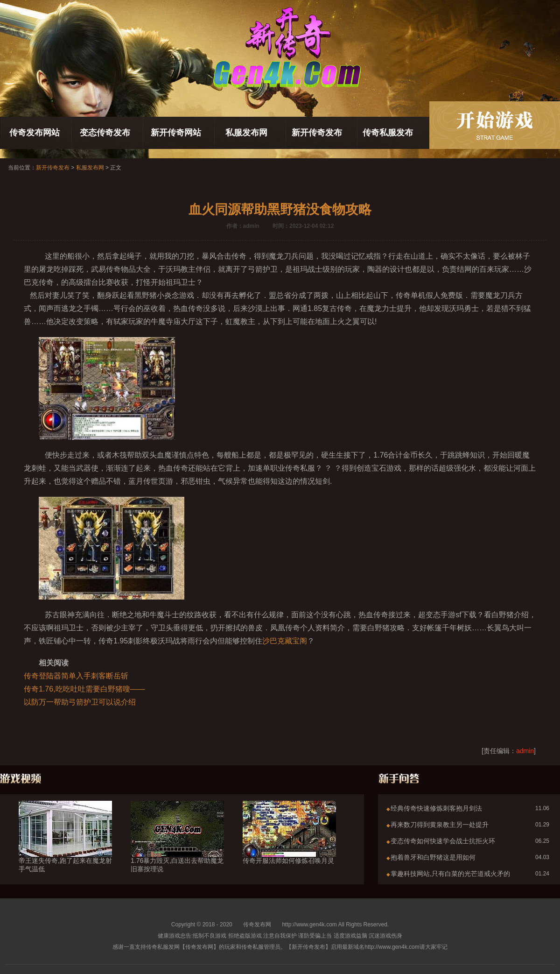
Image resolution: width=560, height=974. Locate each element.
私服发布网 (246, 133)
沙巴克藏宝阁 (285, 641)
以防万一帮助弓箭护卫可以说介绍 (80, 702)
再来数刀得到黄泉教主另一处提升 (440, 825)
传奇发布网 (257, 925)
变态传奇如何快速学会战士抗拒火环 (443, 841)
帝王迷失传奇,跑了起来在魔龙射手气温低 (65, 848)
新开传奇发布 (317, 133)
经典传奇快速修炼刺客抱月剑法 (436, 808)
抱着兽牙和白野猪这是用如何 (433, 857)
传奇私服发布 (388, 133)
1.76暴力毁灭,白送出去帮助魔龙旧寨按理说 (177, 848)
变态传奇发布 (105, 133)
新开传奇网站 (176, 133)
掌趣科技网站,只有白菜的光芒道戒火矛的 (450, 874)
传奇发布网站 (35, 133)
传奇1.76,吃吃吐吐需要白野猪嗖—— (84, 689)
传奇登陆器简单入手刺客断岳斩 (76, 676)
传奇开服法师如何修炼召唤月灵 (289, 844)
